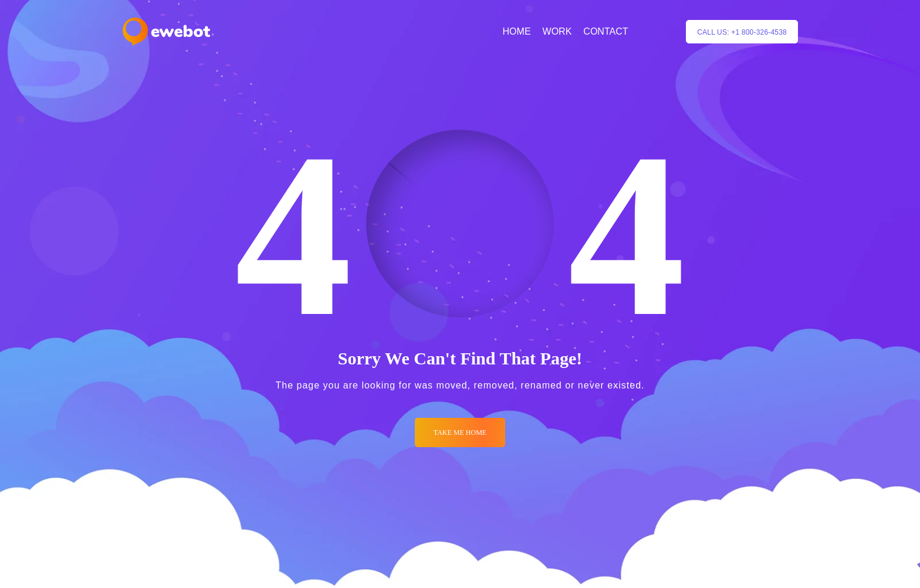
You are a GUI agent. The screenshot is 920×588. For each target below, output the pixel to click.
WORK (557, 31)
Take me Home (460, 432)
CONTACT (606, 31)
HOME (517, 31)
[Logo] (166, 32)
